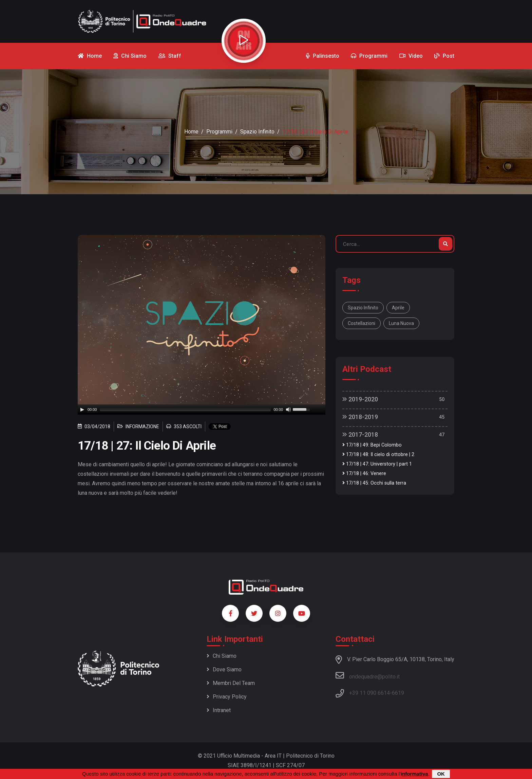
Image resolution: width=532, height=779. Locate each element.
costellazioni (362, 323)
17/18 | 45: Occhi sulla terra (374, 483)
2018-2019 (360, 417)
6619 (398, 693)
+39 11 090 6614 (369, 693)
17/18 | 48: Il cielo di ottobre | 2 (378, 455)
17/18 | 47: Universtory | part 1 (377, 464)
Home (191, 132)
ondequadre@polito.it (368, 675)
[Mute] (288, 410)
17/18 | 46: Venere (364, 474)
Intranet (219, 710)
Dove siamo (224, 669)
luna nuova (401, 323)
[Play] (82, 410)
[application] (202, 410)
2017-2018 (360, 434)
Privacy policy (227, 697)
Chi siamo (222, 656)
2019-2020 (360, 399)
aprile (398, 308)
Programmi (219, 132)
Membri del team (231, 683)
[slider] (185, 410)
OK (441, 774)
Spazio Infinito (257, 132)
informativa (414, 774)
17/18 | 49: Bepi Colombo (372, 445)
